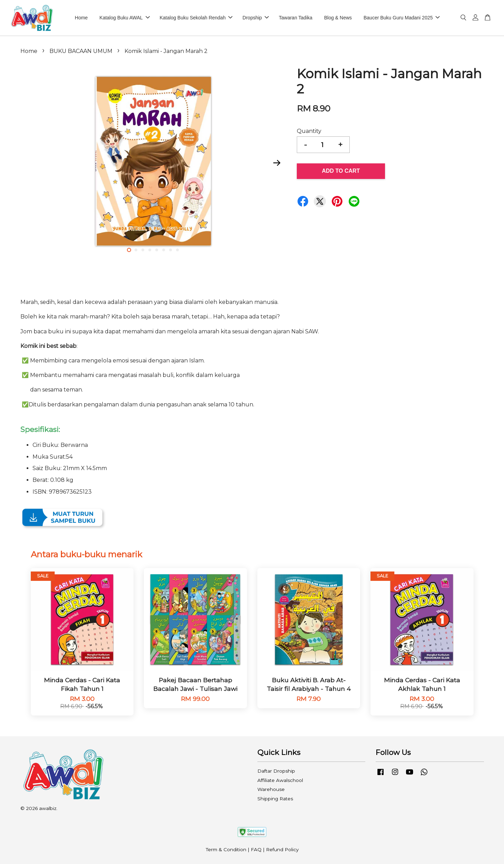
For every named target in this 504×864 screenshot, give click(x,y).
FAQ (256, 849)
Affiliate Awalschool (280, 780)
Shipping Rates (275, 799)
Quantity (309, 131)
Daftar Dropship (276, 771)
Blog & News (338, 18)
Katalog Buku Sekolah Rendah (196, 18)
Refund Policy (282, 849)
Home (81, 18)
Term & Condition (226, 849)
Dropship (256, 18)
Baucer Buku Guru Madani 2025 (402, 18)
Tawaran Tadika (296, 18)
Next (277, 163)
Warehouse (271, 789)
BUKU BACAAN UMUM (81, 51)
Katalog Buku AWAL (125, 18)
